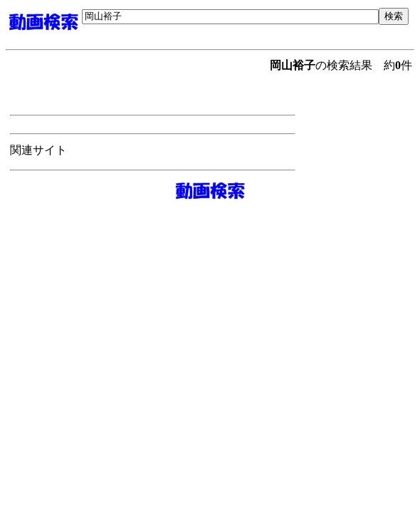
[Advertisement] (248, 30)
